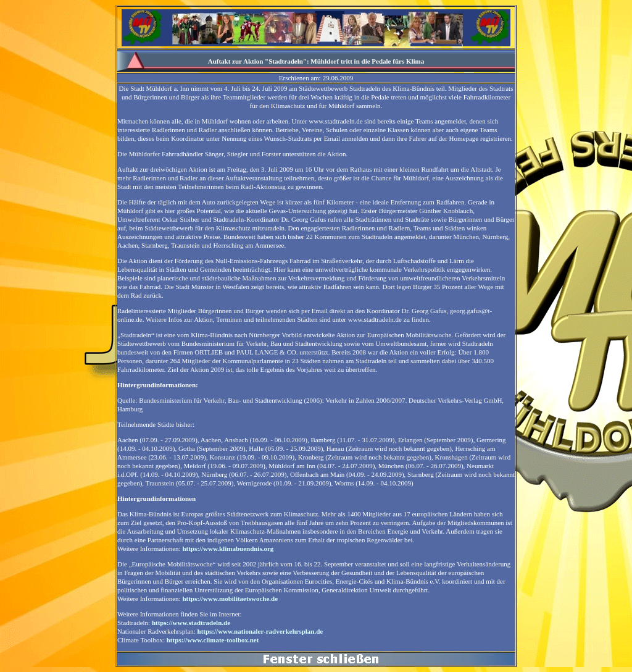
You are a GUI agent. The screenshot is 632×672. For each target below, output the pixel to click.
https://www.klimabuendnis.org (228, 548)
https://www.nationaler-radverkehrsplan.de (260, 631)
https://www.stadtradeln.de (191, 623)
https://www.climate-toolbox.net (213, 640)
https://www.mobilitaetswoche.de (230, 598)
